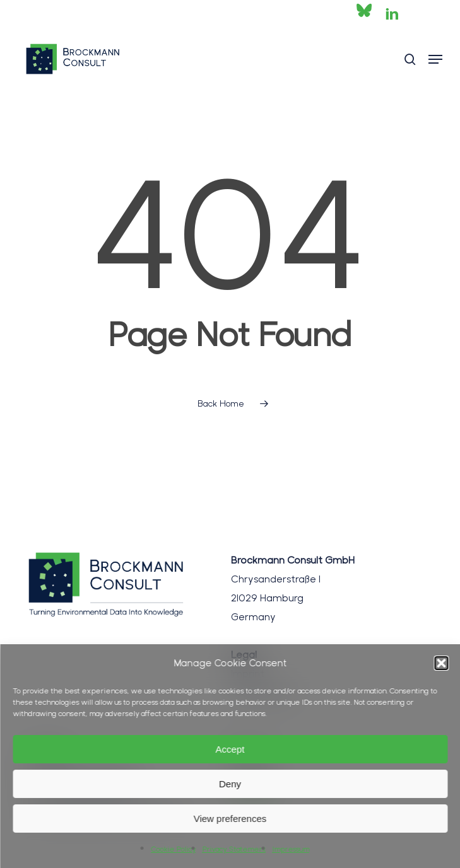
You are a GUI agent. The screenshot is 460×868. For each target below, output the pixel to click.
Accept (230, 749)
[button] (441, 663)
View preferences (230, 819)
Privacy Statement (234, 849)
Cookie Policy (173, 849)
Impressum (291, 849)
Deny (230, 784)
